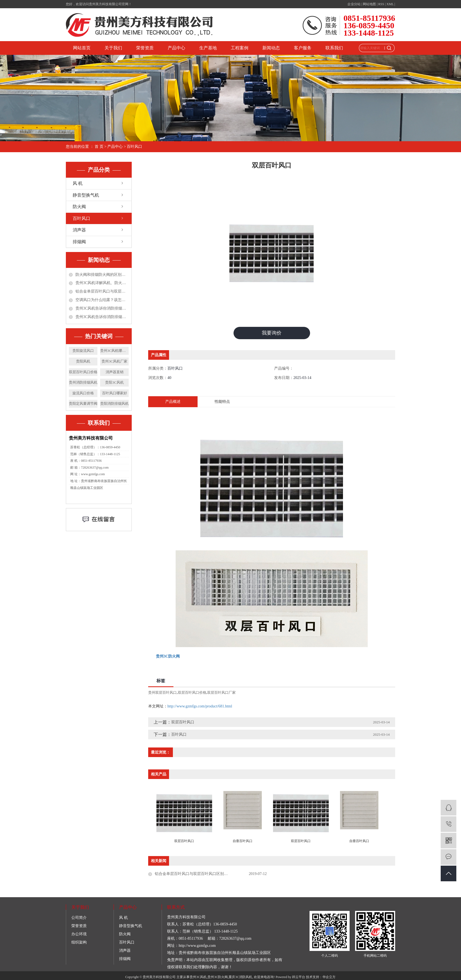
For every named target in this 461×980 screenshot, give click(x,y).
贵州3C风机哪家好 (114, 351)
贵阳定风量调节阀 (83, 403)
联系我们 (334, 48)
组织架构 (79, 943)
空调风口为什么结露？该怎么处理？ (102, 300)
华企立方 (329, 977)
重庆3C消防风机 (240, 977)
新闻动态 (271, 48)
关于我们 (113, 48)
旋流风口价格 (83, 393)
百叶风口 (134, 147)
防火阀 (79, 207)
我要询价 (272, 333)
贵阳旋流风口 (83, 351)
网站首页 (82, 48)
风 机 (78, 183)
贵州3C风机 (198, 977)
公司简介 (79, 918)
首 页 (99, 147)
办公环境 (79, 934)
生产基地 (208, 48)
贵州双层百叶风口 (162, 692)
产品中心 (176, 48)
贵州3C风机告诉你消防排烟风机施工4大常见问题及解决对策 (102, 308)
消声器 (79, 230)
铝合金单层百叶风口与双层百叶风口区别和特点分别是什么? (102, 291)
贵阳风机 (83, 361)
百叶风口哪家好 (115, 393)
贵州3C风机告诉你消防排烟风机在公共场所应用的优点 (102, 317)
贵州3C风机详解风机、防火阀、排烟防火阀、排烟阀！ (102, 283)
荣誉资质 (145, 48)
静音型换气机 (86, 195)
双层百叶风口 (183, 722)
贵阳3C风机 (114, 382)
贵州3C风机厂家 (114, 361)
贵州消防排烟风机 (83, 382)
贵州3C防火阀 (218, 977)
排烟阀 (79, 242)
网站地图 (369, 4)
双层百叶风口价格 (83, 372)
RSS (381, 4)
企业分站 (354, 4)
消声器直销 (115, 372)
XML (390, 4)
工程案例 (240, 48)
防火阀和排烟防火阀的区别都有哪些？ (102, 275)
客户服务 (303, 48)
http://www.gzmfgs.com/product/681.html (200, 706)
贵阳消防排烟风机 (114, 403)
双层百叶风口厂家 (221, 692)
